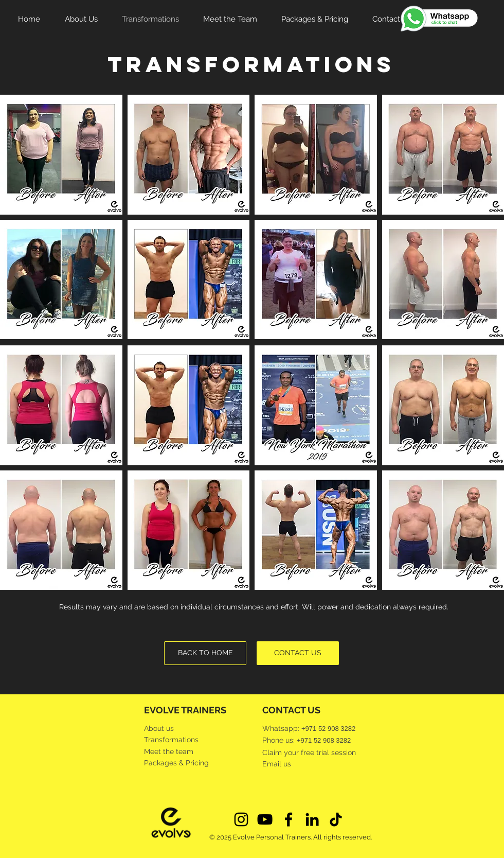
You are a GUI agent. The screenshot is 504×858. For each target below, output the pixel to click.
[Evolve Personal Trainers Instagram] (241, 819)
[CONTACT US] (298, 653)
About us (159, 728)
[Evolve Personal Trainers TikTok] (336, 819)
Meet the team (169, 751)
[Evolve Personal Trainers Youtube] (265, 819)
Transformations (171, 740)
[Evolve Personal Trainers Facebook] (289, 819)
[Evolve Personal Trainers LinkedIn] (312, 819)
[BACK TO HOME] (205, 653)
